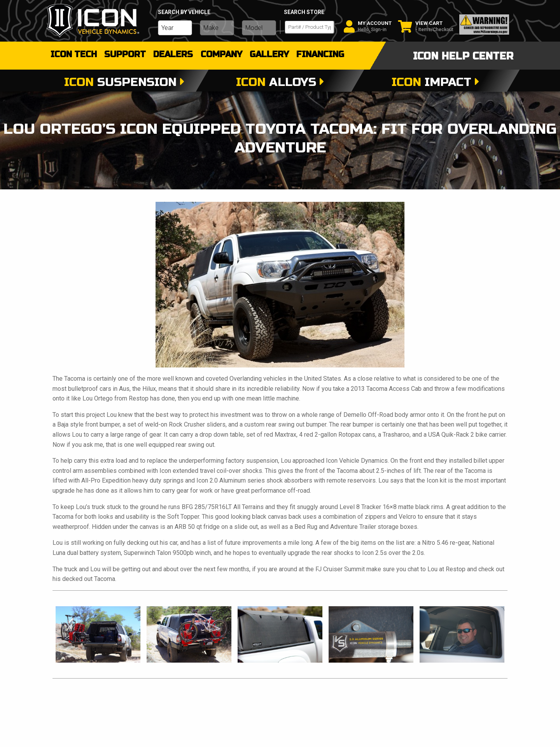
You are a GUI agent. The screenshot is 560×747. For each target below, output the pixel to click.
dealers (180, 54)
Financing (336, 54)
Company (231, 54)
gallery (282, 54)
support (129, 54)
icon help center (463, 56)
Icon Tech (75, 54)
